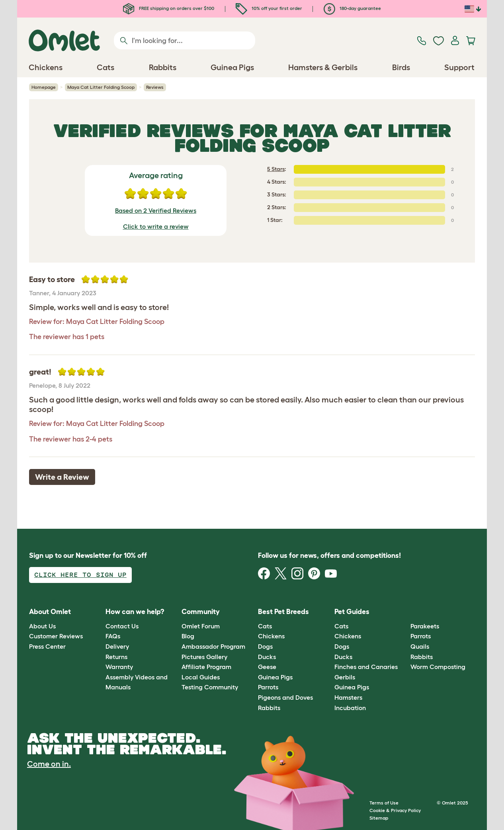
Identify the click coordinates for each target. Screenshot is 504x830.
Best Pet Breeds (283, 612)
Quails (420, 646)
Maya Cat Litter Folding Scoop (101, 87)
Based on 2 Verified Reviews (156, 210)
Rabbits (269, 708)
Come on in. (49, 764)
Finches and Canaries (366, 667)
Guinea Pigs (275, 677)
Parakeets (425, 626)
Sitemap (379, 818)
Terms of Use (384, 803)
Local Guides (201, 677)
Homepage (44, 87)
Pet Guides (352, 612)
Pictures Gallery (204, 657)
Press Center (47, 646)
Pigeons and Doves (285, 697)
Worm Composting (438, 667)
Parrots (268, 687)
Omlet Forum (201, 626)
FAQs (113, 636)
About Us (42, 626)
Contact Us (122, 626)
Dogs (265, 646)
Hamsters (348, 697)
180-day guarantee (352, 8)
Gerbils (345, 677)
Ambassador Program (213, 646)
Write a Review (62, 477)
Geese (267, 667)
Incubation (350, 708)
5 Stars (276, 169)
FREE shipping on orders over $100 (169, 8)
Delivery (117, 646)
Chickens (271, 636)
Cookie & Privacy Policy (395, 810)
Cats (265, 626)
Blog (188, 636)
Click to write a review (156, 226)
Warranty (119, 667)
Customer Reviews (56, 636)
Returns (116, 657)
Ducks (267, 657)
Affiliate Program (206, 667)
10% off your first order (269, 8)
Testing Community (210, 687)
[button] (405, 612)
